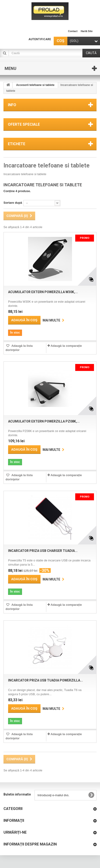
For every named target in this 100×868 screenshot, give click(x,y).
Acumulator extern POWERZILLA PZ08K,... (44, 421)
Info (12, 105)
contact (73, 31)
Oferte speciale (24, 124)
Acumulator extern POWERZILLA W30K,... (43, 292)
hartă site (87, 31)
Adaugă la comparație (66, 346)
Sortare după (13, 203)
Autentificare (40, 39)
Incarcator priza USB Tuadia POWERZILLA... (45, 680)
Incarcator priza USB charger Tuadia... (43, 551)
